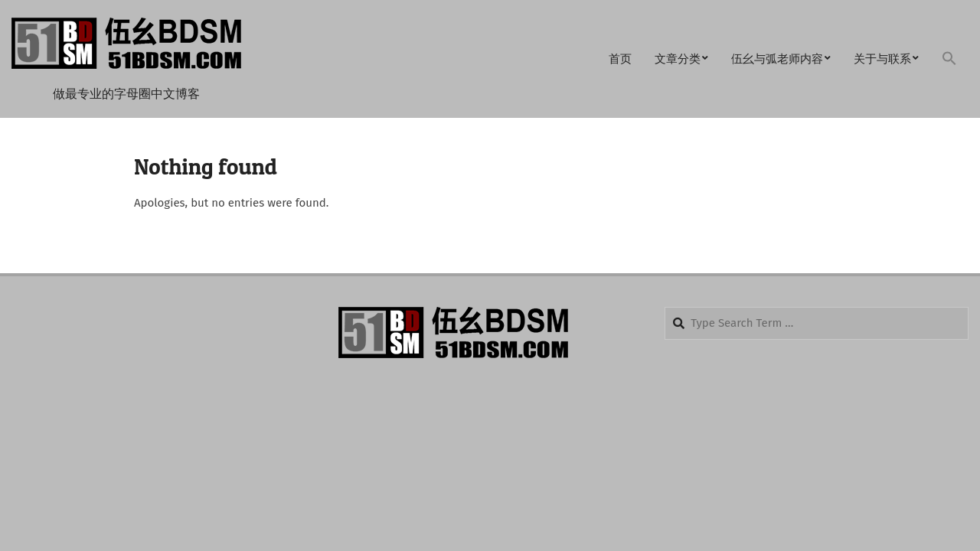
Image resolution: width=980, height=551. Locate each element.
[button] (949, 59)
